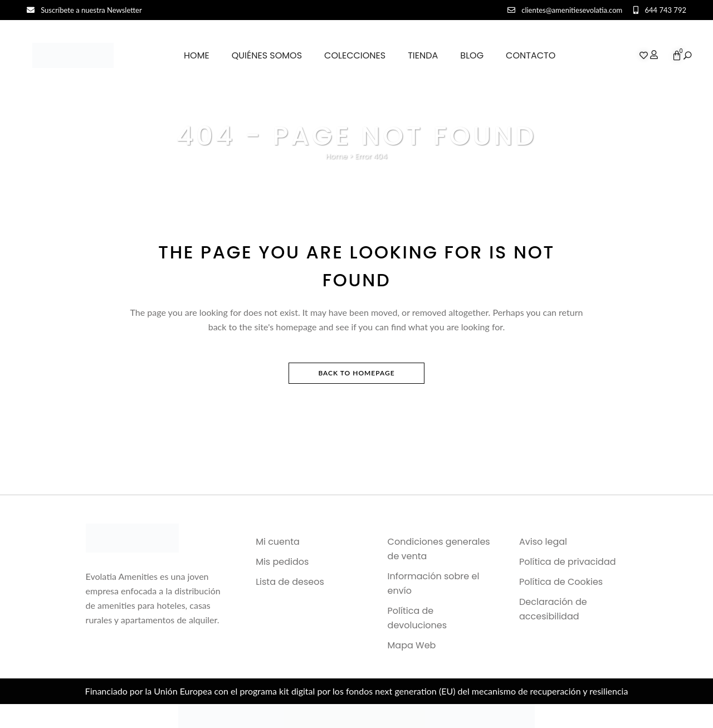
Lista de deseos (290, 582)
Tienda (423, 55)
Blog (472, 55)
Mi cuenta (278, 542)
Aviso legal (543, 542)
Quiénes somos (267, 55)
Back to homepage (356, 373)
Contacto (531, 55)
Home (197, 55)
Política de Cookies (561, 582)
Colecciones (355, 55)
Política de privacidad (568, 562)
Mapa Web (412, 645)
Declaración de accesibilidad (553, 609)
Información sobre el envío (434, 583)
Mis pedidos (282, 562)
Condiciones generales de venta (439, 549)
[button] (687, 56)
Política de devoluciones (417, 618)
